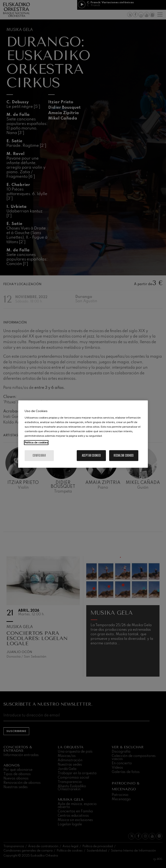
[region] (83, 434)
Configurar (39, 455)
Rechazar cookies (124, 455)
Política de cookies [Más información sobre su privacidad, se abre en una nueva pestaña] (36, 443)
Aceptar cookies (91, 455)
